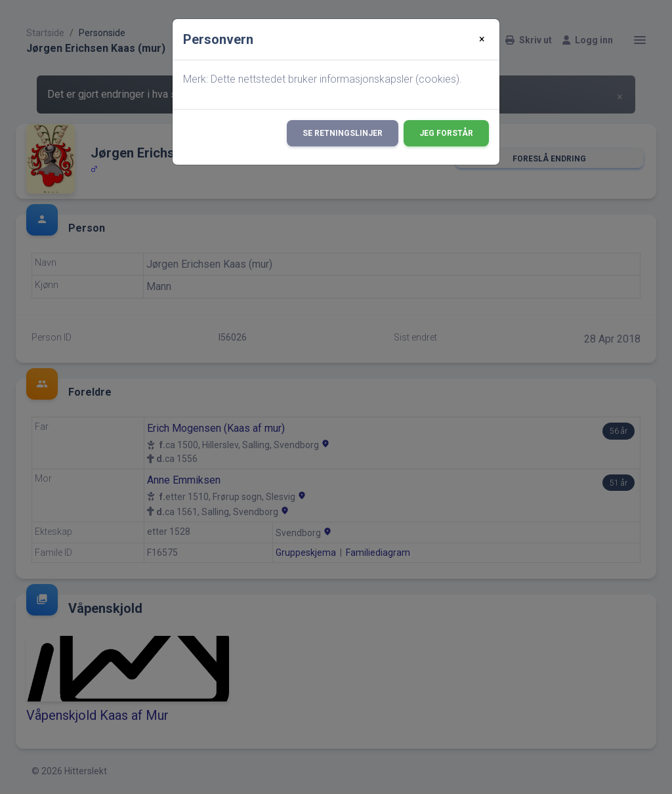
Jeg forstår (446, 133)
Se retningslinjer (343, 133)
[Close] (482, 39)
